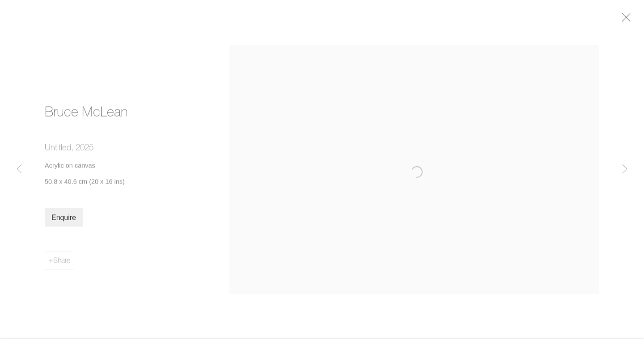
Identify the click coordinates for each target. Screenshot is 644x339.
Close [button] (627, 20)
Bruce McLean (86, 114)
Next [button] (625, 169)
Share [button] (62, 263)
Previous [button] (19, 169)
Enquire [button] (64, 220)
